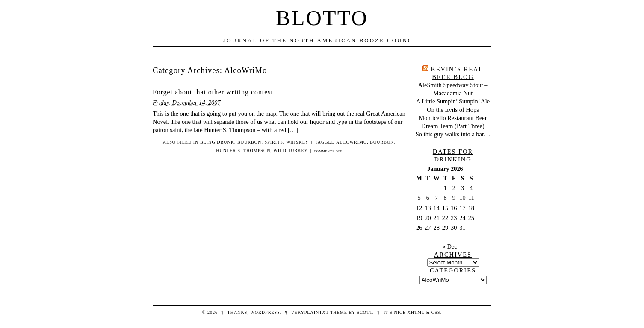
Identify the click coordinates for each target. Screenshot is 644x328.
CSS (436, 312)
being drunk (217, 142)
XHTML (416, 312)
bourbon (249, 142)
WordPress (265, 312)
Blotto (322, 18)
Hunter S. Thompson (243, 151)
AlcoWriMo (352, 142)
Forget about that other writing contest (213, 92)
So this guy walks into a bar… (453, 134)
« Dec (450, 246)
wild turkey (291, 151)
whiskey (297, 142)
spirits (273, 142)
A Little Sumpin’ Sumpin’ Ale (453, 101)
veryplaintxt (310, 312)
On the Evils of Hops (453, 110)
